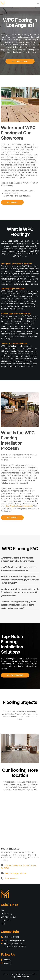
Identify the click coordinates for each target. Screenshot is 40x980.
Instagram (6, 963)
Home (3, 910)
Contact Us (6, 920)
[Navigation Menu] (38, 3)
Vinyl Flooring (7, 913)
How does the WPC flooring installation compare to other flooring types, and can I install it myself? (20, 580)
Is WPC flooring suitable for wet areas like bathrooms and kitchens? (19, 569)
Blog (3, 924)
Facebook (6, 960)
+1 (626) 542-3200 (12, 937)
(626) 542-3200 (11, 878)
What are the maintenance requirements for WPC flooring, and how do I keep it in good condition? (20, 592)
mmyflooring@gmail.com (16, 873)
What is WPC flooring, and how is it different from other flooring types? (17, 559)
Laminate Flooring (8, 917)
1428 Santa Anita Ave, (14, 865)
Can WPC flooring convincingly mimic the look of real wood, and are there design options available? (19, 605)
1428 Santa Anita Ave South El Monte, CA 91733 (15, 945)
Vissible (26, 977)
